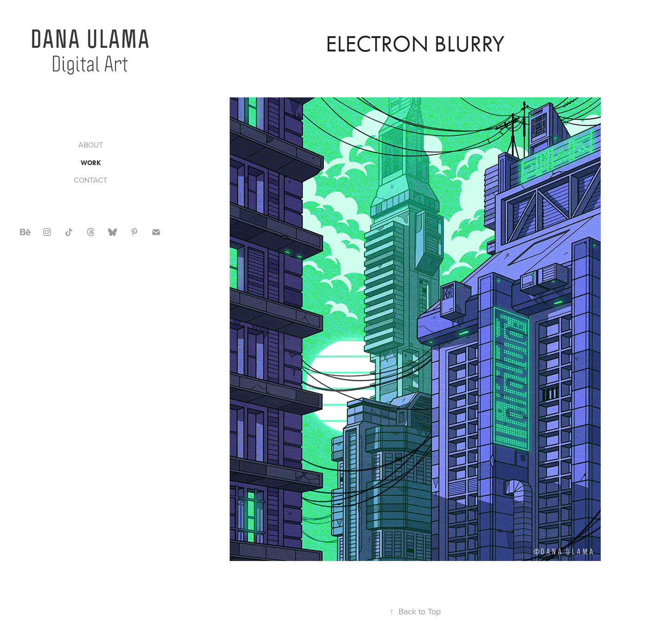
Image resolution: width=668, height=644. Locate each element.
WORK (91, 163)
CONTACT (90, 180)
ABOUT (91, 145)
